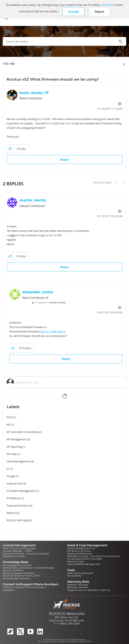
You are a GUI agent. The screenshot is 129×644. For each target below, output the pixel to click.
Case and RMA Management (84, 564)
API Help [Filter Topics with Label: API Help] (12, 454)
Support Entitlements (80, 554)
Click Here (107, 5)
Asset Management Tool (81, 548)
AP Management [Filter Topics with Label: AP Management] (17, 439)
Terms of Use (43, 641)
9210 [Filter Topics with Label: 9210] (10, 417)
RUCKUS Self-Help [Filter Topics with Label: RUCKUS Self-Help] (17, 520)
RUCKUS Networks (67, 614)
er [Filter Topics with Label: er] (8, 469)
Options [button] (124, 64)
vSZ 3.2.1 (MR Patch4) (53, 331)
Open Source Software (80, 573)
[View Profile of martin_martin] (33, 200)
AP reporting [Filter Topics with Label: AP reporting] (14, 447)
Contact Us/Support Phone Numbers (24, 587)
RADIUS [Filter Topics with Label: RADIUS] (11, 513)
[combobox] (64, 41)
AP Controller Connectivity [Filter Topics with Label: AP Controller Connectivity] (22, 432)
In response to (50, 303)
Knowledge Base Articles (17, 565)
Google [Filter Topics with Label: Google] (11, 476)
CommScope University (17, 578)
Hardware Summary (79, 551)
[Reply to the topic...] (69, 382)
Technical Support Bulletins (19, 573)
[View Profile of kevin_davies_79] (34, 93)
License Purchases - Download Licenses (26, 554)
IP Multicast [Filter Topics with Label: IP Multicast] (13, 498)
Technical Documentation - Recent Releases (29, 568)
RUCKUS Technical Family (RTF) (21, 576)
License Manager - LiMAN (18, 551)
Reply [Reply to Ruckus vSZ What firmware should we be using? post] (64, 160)
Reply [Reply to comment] (64, 267)
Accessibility (74, 576)
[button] (74, 12)
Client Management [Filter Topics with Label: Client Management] (18, 461)
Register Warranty (78, 585)
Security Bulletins (13, 570)
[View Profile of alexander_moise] (38, 292)
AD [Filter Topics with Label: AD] (8, 425)
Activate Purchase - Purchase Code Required (94, 556)
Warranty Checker (78, 587)
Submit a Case (76, 561)
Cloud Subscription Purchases (85, 559)
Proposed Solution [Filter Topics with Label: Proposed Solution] (18, 506)
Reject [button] (100, 12)
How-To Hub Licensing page (19, 548)
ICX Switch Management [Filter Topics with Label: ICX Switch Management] (21, 491)
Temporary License (14, 556)
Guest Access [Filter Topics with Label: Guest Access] (14, 483)
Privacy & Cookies (58, 641)
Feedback (8, 590)
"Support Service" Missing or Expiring (89, 590)
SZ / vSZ (10, 64)
